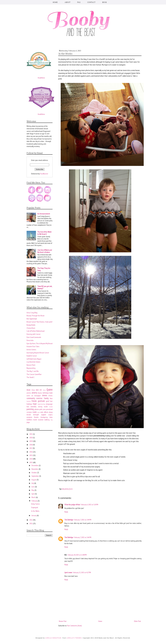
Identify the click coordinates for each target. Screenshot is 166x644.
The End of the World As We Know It (44, 233)
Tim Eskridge (69, 520)
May (33, 490)
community (31, 398)
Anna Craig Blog (32, 313)
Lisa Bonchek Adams (33, 362)
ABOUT (68, 2)
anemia (29, 393)
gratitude (41, 401)
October (34, 473)
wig (52, 420)
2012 (31, 520)
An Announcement (44, 214)
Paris (44, 390)
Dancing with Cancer (34, 334)
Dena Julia (30, 340)
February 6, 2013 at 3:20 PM (89, 505)
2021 (31, 434)
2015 (31, 455)
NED (37, 390)
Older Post (137, 621)
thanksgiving (44, 417)
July (33, 483)
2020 (31, 438)
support (44, 415)
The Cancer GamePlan (34, 374)
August (34, 480)
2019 (31, 441)
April (33, 494)
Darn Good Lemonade (34, 337)
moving (40, 407)
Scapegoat (35, 507)
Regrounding (31, 368)
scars (39, 412)
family (46, 398)
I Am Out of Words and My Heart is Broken (45, 251)
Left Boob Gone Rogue (34, 359)
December (35, 465)
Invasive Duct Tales (33, 346)
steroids (29, 415)
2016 (31, 452)
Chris (33, 390)
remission (29, 412)
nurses (51, 407)
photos (67, 489)
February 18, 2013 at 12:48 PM (77, 555)
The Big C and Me (33, 371)
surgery (50, 415)
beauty (40, 393)
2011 (31, 523)
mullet (46, 407)
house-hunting (41, 404)
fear (51, 398)
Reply (66, 512)
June (33, 487)
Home (100, 621)
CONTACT (91, 2)
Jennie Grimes (31, 350)
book (63, 489)
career (28, 396)
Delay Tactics (35, 504)
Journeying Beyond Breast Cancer (38, 353)
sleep (51, 412)
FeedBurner (44, 174)
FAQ (79, 2)
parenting (30, 409)
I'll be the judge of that (72, 505)
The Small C (31, 377)
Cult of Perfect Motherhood (36, 331)
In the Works (35, 511)
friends (34, 401)
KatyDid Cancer (32, 356)
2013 (31, 462)
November (35, 469)
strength (36, 415)
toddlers (29, 420)
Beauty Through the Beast (35, 316)
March (34, 497)
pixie (44, 409)
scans (35, 412)
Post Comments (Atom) (74, 626)
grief (47, 401)
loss (28, 407)
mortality (33, 407)
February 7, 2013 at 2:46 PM (83, 537)
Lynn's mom (68, 572)
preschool (49, 409)
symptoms (29, 417)
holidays (29, 404)
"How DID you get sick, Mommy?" (45, 287)
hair (51, 401)
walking (47, 420)
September (35, 476)
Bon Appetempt (32, 319)
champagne (37, 396)
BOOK (105, 2)
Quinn (71, 489)
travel (35, 420)
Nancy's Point (31, 365)
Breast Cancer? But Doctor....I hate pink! (40, 322)
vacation (41, 420)
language (49, 404)
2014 (31, 459)
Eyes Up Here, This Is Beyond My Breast (40, 343)
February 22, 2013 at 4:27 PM (82, 572)
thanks (36, 417)
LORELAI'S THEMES (74, 638)
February (35, 501)
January (34, 515)
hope (35, 404)
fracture (29, 401)
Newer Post (63, 621)
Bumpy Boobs (31, 325)
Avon (28, 390)
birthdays (46, 393)
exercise (39, 398)
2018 (31, 445)
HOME (55, 2)
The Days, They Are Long (44, 269)
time (51, 417)
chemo (45, 395)
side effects (44, 412)
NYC (41, 390)
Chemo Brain (31, 328)
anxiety (34, 393)
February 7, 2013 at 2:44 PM (83, 520)
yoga (28, 422)
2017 (31, 448)
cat (32, 396)
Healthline (41, 78)
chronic (50, 396)
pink (41, 409)
